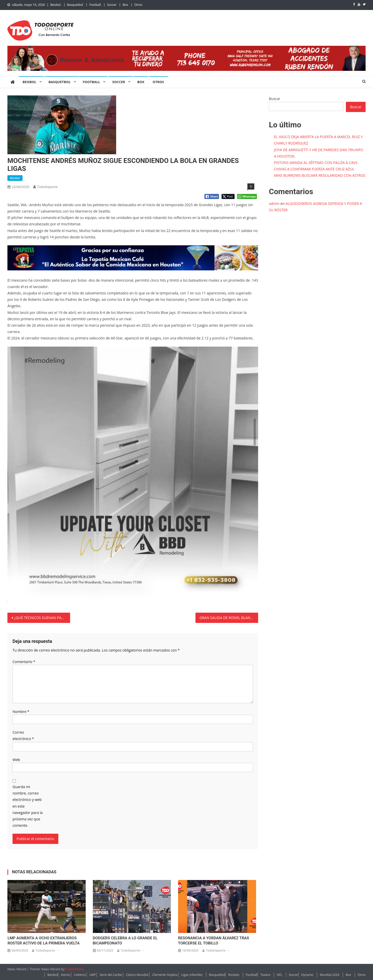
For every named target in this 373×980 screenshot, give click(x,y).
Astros (65, 975)
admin (274, 203)
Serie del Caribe (111, 975)
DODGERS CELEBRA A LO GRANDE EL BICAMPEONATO (125, 941)
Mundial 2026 (330, 975)
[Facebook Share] (212, 196)
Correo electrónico (23, 735)
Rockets (234, 975)
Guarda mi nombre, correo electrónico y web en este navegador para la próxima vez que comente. (28, 806)
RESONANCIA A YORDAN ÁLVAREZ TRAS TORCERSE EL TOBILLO (214, 941)
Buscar (275, 99)
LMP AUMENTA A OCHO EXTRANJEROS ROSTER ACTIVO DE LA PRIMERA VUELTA (43, 941)
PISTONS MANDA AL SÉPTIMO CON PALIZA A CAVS (316, 163)
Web (16, 760)
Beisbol (56, 5)
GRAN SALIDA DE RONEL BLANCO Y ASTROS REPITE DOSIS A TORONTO (229, 618)
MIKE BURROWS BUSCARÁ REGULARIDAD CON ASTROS (320, 175)
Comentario (24, 662)
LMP (93, 975)
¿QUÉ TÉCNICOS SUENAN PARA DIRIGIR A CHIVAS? (42, 618)
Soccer (112, 5)
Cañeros (80, 975)
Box (125, 5)
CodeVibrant (74, 969)
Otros (138, 5)
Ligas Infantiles (192, 975)
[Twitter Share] (228, 196)
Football (95, 5)
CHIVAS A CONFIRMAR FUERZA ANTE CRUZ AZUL (314, 169)
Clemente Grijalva (165, 975)
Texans (265, 975)
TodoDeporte (47, 187)
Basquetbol (75, 5)
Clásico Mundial (137, 975)
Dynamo (307, 975)
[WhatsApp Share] (247, 196)
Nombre (21, 712)
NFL (280, 975)
